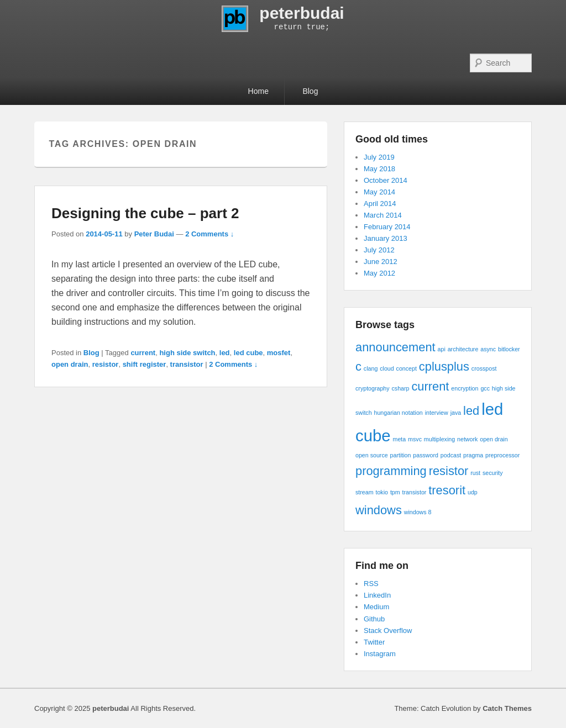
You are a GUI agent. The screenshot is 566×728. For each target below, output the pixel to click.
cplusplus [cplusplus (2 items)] (444, 366)
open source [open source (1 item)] (372, 455)
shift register (145, 364)
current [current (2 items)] (430, 386)
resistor (106, 364)
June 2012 (381, 262)
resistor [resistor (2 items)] (449, 471)
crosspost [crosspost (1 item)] (484, 368)
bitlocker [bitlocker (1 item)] (509, 349)
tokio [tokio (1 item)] (382, 492)
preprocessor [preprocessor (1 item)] (502, 455)
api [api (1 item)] (442, 349)
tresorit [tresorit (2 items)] (447, 490)
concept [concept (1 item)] (407, 368)
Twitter (374, 642)
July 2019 (379, 157)
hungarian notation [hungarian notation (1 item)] (399, 413)
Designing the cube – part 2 (145, 213)
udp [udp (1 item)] (473, 492)
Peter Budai (154, 234)
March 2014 (383, 215)
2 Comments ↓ (209, 234)
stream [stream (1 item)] (365, 492)
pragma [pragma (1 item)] (473, 455)
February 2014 (387, 227)
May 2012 (379, 273)
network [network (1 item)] (467, 439)
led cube (248, 353)
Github (374, 619)
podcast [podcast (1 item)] (451, 455)
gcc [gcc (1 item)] (485, 388)
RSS (371, 584)
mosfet (279, 353)
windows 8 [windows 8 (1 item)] (418, 512)
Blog (310, 91)
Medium (376, 607)
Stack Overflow (388, 631)
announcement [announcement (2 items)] (395, 347)
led (225, 353)
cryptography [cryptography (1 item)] (373, 388)
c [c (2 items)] (358, 366)
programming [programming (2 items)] (391, 471)
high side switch (187, 353)
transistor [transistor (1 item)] (415, 492)
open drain (70, 364)
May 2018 (379, 169)
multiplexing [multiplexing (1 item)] (439, 439)
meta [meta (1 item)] (400, 439)
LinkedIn (377, 595)
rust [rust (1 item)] (475, 473)
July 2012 (379, 250)
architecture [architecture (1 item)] (463, 349)
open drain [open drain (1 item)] (494, 439)
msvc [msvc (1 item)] (415, 439)
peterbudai (302, 13)
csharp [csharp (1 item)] (401, 388)
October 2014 (386, 180)
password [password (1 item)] (426, 455)
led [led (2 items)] (471, 411)
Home (258, 91)
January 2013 (386, 238)
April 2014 (380, 204)
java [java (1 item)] (456, 413)
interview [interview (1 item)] (437, 413)
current (143, 353)
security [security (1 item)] (493, 473)
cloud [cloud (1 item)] (387, 368)
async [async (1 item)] (488, 349)
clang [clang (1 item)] (371, 368)
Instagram (380, 654)
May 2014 (379, 192)
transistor (187, 364)
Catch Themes (507, 708)
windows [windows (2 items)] (379, 510)
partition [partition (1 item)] (401, 455)
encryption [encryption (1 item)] (465, 388)
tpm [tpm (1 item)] (395, 492)
